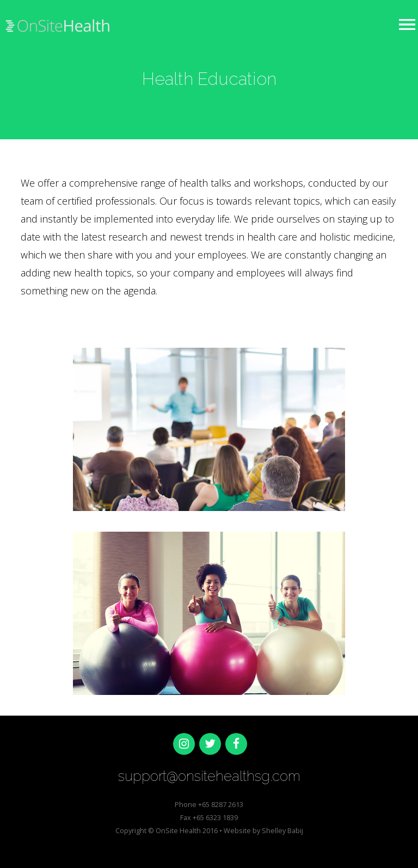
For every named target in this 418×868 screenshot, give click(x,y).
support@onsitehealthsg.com (209, 776)
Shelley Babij (282, 830)
